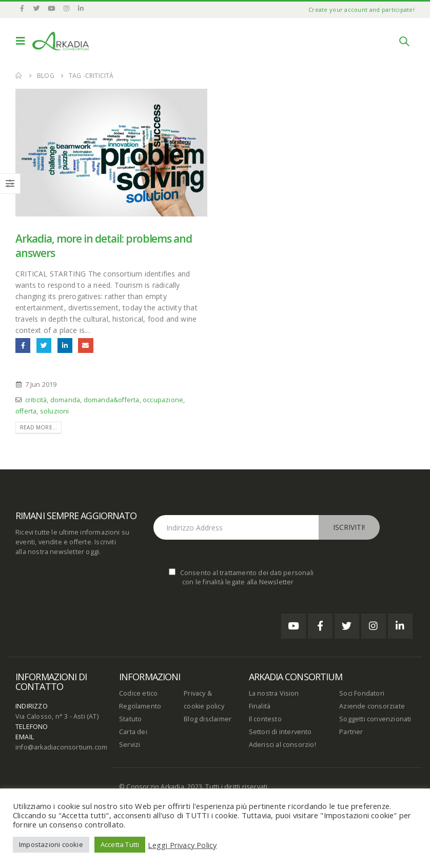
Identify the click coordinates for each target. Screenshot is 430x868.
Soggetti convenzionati (375, 719)
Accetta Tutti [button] (120, 844)
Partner (351, 732)
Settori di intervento (280, 732)
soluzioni (55, 411)
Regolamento (140, 706)
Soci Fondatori (362, 693)
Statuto (130, 719)
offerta (26, 411)
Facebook (23, 346)
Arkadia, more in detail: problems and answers (104, 245)
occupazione (163, 400)
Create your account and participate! (361, 9)
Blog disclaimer (208, 719)
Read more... (38, 427)
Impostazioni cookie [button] (51, 844)
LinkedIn (65, 346)
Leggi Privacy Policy (182, 845)
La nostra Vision (274, 693)
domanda (65, 400)
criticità (36, 400)
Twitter (44, 346)
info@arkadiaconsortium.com (61, 747)
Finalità (260, 706)
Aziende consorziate (372, 706)
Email (85, 346)
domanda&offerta (112, 400)
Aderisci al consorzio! (282, 745)
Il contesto (265, 719)
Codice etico (138, 693)
